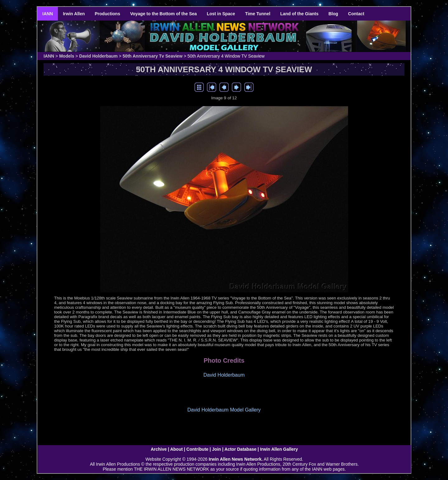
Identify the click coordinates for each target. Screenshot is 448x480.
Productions (108, 14)
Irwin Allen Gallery (279, 449)
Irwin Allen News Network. (236, 459)
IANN (48, 14)
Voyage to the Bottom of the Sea (163, 14)
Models (67, 56)
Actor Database (241, 449)
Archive (159, 449)
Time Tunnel (258, 14)
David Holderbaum (98, 56)
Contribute (197, 449)
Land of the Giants (299, 14)
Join (217, 449)
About (176, 449)
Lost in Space (221, 14)
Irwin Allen (74, 14)
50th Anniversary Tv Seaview (152, 56)
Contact (356, 14)
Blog (333, 14)
